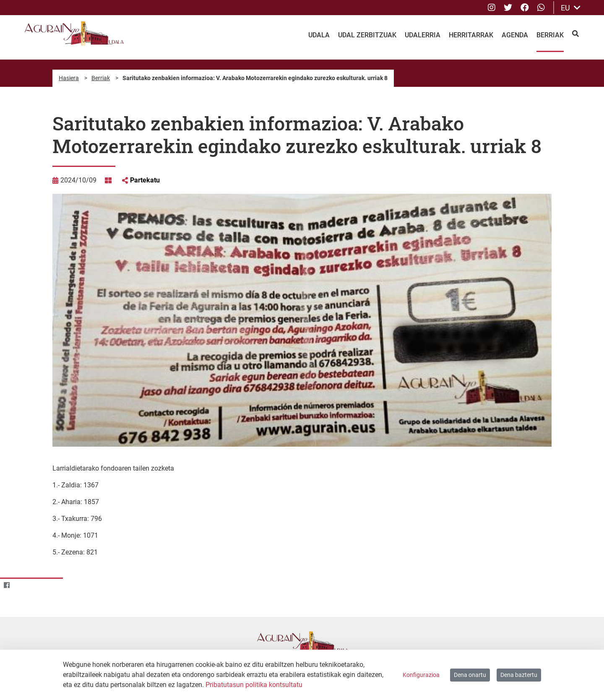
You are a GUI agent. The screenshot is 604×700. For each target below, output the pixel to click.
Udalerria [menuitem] (423, 35)
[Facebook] (7, 585)
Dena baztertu (519, 675)
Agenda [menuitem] (515, 35)
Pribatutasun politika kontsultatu (254, 685)
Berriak (101, 78)
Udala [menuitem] (319, 35)
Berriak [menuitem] (550, 35)
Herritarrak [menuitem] (471, 35)
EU (571, 8)
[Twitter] (23, 585)
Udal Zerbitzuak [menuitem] (367, 35)
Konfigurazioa (421, 675)
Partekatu (145, 180)
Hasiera (69, 78)
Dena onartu (470, 675)
